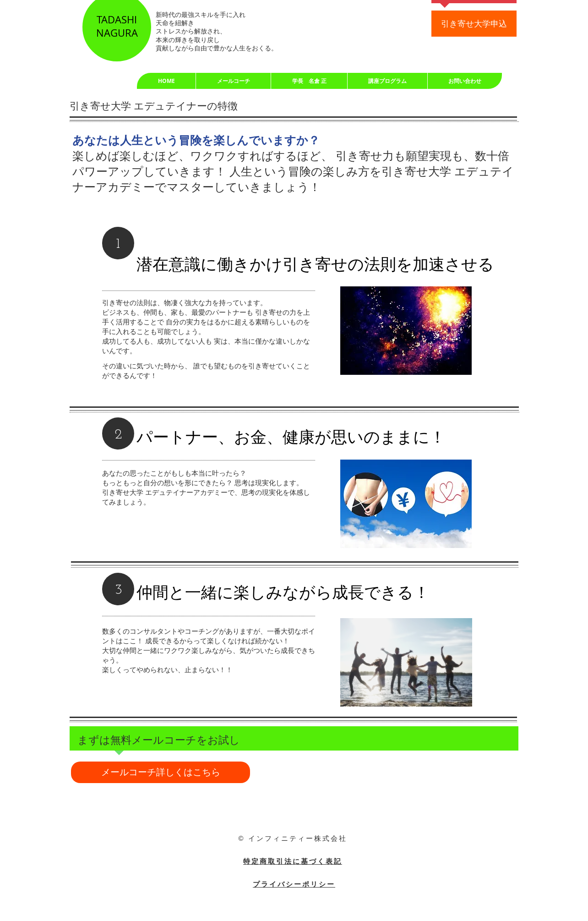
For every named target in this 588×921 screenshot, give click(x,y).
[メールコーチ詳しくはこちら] (161, 772)
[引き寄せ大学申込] (474, 24)
